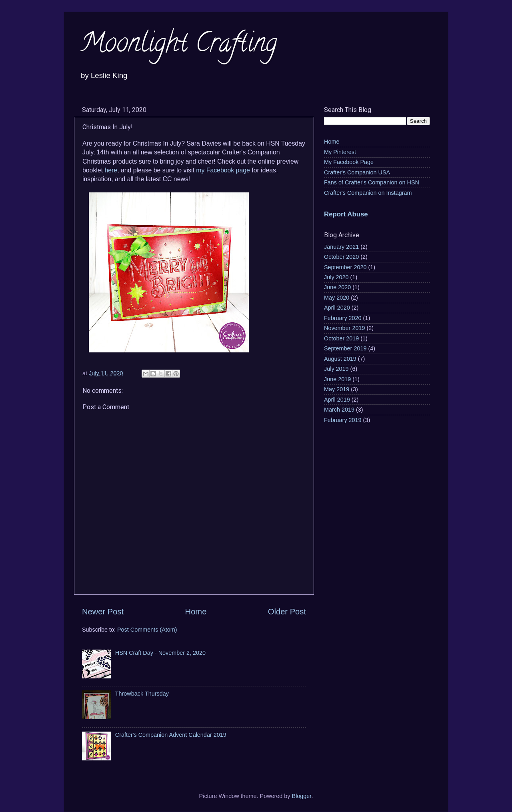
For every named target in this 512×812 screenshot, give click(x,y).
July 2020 (336, 277)
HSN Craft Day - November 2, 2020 (160, 653)
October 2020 (341, 257)
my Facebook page (223, 170)
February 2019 (343, 420)
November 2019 (344, 328)
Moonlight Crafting (178, 45)
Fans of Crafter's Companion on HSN (372, 182)
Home (196, 612)
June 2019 (337, 379)
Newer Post (103, 612)
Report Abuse (346, 214)
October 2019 (341, 338)
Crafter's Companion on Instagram (368, 193)
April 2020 (337, 308)
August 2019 (340, 359)
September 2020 (345, 267)
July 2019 (336, 369)
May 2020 (337, 298)
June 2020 (337, 287)
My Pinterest (340, 152)
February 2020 (343, 318)
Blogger (302, 796)
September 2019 (345, 348)
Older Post (287, 612)
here (111, 170)
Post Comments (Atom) (147, 630)
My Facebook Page (349, 162)
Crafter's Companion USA (357, 172)
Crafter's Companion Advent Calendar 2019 (171, 735)
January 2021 (341, 247)
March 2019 (339, 410)
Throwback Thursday (142, 694)
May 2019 (337, 389)
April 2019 (337, 400)
